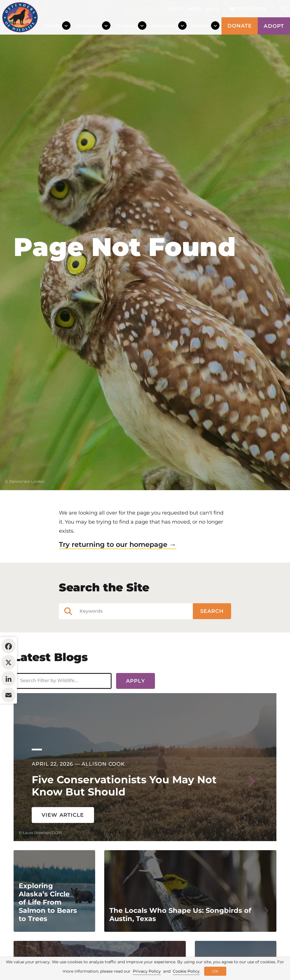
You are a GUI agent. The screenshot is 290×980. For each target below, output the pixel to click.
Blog (212, 9)
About (175, 9)
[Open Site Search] (283, 9)
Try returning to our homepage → (118, 579)
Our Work (126, 26)
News (194, 9)
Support (200, 26)
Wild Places (88, 26)
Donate (240, 26)
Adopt (274, 26)
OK (215, 971)
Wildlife (52, 26)
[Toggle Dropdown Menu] (66, 26)
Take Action (164, 26)
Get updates (248, 9)
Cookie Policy (186, 971)
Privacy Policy (147, 971)
